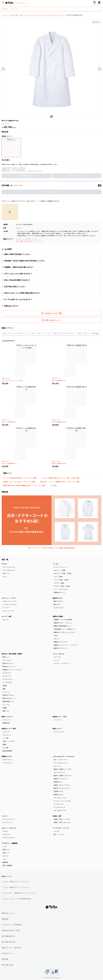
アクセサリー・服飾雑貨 (10, 843)
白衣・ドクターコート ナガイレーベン (15, 333)
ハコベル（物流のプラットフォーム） (16, 887)
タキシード (6, 573)
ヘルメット (6, 692)
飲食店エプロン (58, 598)
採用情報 (5, 919)
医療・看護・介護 (22, 241)
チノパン (56, 660)
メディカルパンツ (59, 772)
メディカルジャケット (61, 763)
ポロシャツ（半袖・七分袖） (63, 573)
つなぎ (56, 636)
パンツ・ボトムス (58, 654)
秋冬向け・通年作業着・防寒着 (12, 654)
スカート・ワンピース (9, 828)
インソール (6, 705)
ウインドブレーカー (9, 567)
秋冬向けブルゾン (8, 663)
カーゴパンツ (7, 673)
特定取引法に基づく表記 (11, 930)
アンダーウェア (8, 679)
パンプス (56, 831)
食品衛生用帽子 (8, 751)
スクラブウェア (8, 760)
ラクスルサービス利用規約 (12, 925)
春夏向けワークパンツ (61, 648)
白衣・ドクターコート (35, 239)
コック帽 (5, 748)
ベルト (5, 859)
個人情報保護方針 (8, 936)
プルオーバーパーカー (10, 601)
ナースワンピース (59, 807)
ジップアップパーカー (10, 604)
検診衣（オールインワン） (62, 788)
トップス (56, 564)
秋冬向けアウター (8, 695)
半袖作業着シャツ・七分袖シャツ (64, 629)
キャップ (5, 620)
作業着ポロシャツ (59, 592)
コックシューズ (59, 732)
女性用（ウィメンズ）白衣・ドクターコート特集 (19, 482)
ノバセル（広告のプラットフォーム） (16, 882)
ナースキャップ (59, 804)
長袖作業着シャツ (8, 701)
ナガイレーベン (21, 239)
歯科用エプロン (59, 795)
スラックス (57, 657)
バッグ (5, 846)
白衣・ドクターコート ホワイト (64, 333)
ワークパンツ (7, 676)
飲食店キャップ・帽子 (9, 729)
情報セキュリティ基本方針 (12, 948)
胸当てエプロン (59, 601)
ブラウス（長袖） (59, 583)
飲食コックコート (7, 717)
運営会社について (8, 913)
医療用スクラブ (7, 756)
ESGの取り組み (8, 965)
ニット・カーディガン (61, 589)
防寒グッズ (6, 850)
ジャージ (5, 816)
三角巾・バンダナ (8, 741)
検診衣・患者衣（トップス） (63, 769)
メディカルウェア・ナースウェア (64, 756)
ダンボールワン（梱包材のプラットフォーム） (19, 893)
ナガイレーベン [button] (6, 124)
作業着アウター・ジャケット (63, 623)
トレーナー (6, 608)
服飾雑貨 (5, 862)
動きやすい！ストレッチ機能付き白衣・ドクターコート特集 (60, 482)
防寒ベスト (6, 711)
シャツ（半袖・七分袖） (61, 580)
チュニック (57, 766)
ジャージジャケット (9, 819)
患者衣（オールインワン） (62, 785)
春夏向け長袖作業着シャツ (62, 626)
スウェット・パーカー (9, 598)
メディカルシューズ (60, 798)
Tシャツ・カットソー (60, 567)
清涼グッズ (6, 853)
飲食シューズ (57, 729)
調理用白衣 (6, 723)
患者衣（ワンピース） (61, 779)
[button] (96, 22)
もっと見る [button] (54, 486)
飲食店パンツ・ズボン (60, 717)
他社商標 (5, 959)
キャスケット (7, 735)
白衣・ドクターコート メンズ (41, 333)
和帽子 (5, 745)
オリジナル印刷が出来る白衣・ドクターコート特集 (20, 478)
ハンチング (6, 732)
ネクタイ (5, 856)
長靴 (4, 689)
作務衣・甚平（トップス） (62, 819)
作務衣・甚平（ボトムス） (62, 822)
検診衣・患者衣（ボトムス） (63, 776)
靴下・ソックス (59, 834)
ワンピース (6, 834)
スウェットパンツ (8, 611)
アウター (5, 564)
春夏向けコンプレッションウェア (64, 632)
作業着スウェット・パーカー (12, 670)
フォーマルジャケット (10, 570)
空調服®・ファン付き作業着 (63, 620)
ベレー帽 (5, 738)
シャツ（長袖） (59, 577)
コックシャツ (7, 720)
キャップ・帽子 (7, 616)
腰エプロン (57, 604)
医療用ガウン (58, 782)
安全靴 (5, 686)
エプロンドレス (59, 608)
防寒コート (6, 657)
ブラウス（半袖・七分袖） (62, 586)
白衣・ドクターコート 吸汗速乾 (88, 333)
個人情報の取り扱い (9, 942)
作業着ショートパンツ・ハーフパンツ (66, 645)
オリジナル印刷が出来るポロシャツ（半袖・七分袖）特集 (61, 478)
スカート (5, 831)
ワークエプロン (8, 682)
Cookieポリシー (8, 953)
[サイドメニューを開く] (3, 3)
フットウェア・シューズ (61, 828)
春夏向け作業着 (58, 616)
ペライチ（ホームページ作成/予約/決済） (17, 899)
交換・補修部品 (8, 865)
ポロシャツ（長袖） (60, 570)
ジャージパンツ (8, 822)
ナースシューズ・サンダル (62, 801)
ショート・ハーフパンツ (61, 663)
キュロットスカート (9, 838)
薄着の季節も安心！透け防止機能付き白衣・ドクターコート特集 (24, 486)
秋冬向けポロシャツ (9, 698)
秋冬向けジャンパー (9, 667)
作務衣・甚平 (57, 816)
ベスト (5, 577)
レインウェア (7, 660)
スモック (56, 639)
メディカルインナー (60, 810)
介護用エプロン (59, 791)
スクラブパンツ (8, 763)
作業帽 (5, 708)
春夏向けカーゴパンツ (61, 642)
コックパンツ (58, 720)
